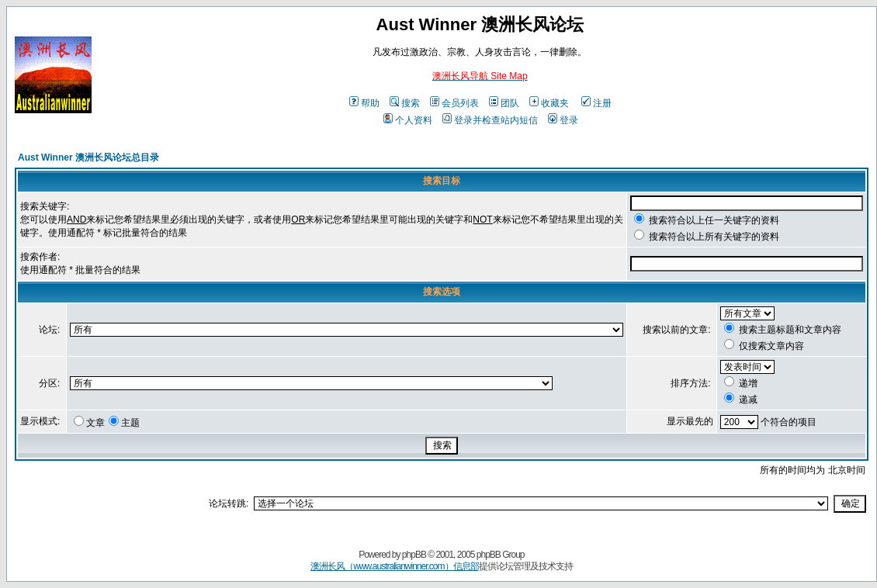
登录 (563, 120)
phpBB (414, 555)
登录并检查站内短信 (490, 120)
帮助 (364, 103)
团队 (504, 103)
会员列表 (454, 103)
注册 (596, 103)
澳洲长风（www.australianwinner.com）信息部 (394, 566)
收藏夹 (549, 103)
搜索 (405, 103)
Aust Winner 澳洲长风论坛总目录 (88, 157)
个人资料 (408, 120)
